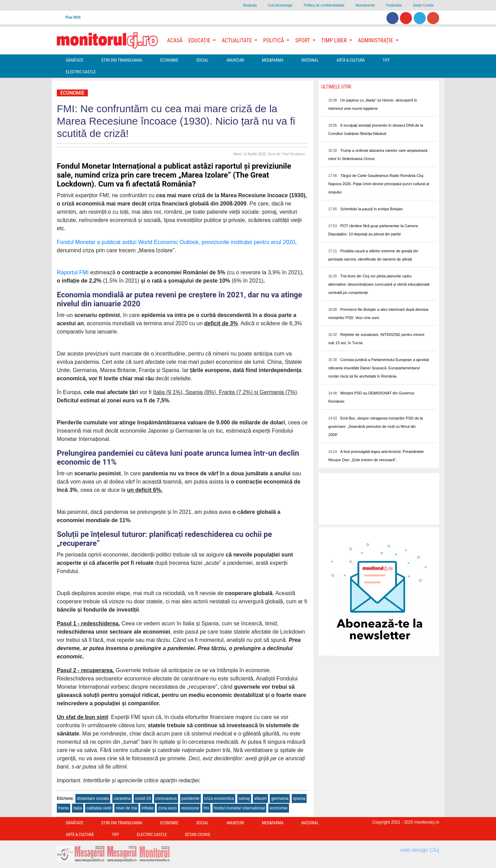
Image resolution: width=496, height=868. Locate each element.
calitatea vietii (99, 808)
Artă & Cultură (350, 60)
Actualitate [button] (237, 40)
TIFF (386, 60)
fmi (206, 808)
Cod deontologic (280, 5)
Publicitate (394, 5)
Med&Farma (273, 60)
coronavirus (166, 798)
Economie (169, 60)
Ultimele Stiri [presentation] (336, 87)
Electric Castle (81, 72)
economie (279, 808)
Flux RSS (73, 17)
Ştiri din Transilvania (122, 60)
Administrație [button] (376, 40)
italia (78, 808)
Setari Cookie (423, 5)
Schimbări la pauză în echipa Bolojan (371, 209)
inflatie (148, 808)
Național (310, 60)
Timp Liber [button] (335, 40)
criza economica (219, 798)
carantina (122, 798)
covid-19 (143, 798)
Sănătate (75, 60)
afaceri (260, 798)
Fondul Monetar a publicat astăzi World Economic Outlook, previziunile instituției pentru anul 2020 (176, 242)
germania (280, 798)
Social (203, 60)
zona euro (167, 808)
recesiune (190, 808)
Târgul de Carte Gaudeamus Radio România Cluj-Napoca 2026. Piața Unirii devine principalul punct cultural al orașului (379, 184)
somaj (244, 798)
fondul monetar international (240, 808)
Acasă (175, 40)
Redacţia (250, 5)
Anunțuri (235, 60)
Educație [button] (200, 40)
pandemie (191, 798)
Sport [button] (303, 40)
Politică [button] (274, 40)
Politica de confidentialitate (324, 5)
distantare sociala (93, 798)
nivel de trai (126, 808)
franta (64, 808)
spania (299, 798)
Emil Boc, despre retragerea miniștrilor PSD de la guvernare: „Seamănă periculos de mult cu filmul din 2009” (376, 426)
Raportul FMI (73, 272)
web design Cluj (420, 850)
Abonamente (365, 5)
